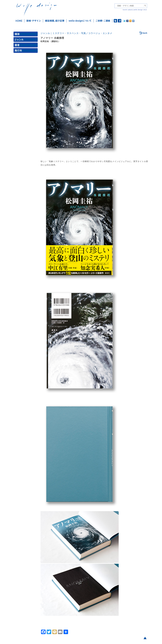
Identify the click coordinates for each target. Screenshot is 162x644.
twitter (115, 21)
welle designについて (80, 21)
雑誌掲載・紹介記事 (55, 21)
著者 (26, 46)
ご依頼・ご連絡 (103, 21)
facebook (120, 21)
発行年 (26, 51)
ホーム (19, 21)
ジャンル (26, 40)
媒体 (26, 35)
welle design (36, 10)
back (143, 33)
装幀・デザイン (34, 21)
